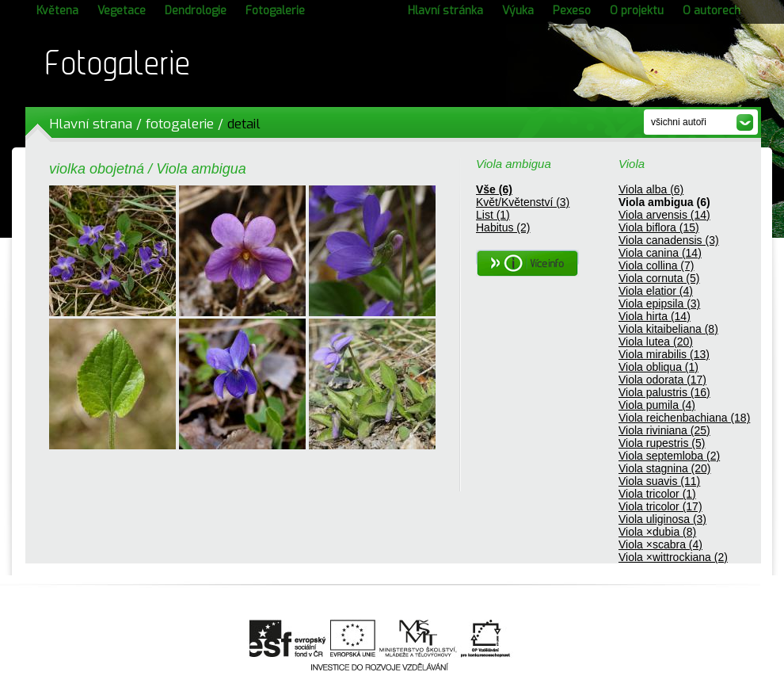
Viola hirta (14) (655, 316)
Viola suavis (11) (659, 481)
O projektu (637, 11)
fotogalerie (180, 124)
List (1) (493, 215)
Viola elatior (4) (656, 291)
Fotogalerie (275, 11)
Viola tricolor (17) (660, 506)
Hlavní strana (91, 124)
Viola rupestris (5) (662, 443)
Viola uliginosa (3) (662, 519)
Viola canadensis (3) (669, 240)
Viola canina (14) (660, 253)
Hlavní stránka (445, 11)
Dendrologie (196, 11)
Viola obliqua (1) (658, 367)
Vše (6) (494, 189)
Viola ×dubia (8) (657, 532)
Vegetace (122, 11)
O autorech (712, 11)
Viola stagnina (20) (664, 468)
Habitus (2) (503, 227)
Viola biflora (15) (659, 227)
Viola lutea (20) (656, 342)
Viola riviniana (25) (664, 430)
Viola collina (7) (656, 265)
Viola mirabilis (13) (664, 354)
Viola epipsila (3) (659, 304)
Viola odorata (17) (662, 380)
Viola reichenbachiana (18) (684, 418)
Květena (57, 11)
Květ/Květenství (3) (523, 202)
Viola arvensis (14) (664, 215)
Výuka (518, 11)
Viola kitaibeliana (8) (668, 329)
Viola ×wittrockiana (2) (673, 557)
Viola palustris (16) (664, 392)
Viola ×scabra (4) (660, 544)
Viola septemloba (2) (669, 456)
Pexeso (572, 11)
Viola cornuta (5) (659, 278)
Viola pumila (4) (657, 405)
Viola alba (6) (651, 189)
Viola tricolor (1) (657, 494)
